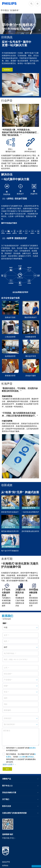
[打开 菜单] (38, 4)
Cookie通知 (22, 757)
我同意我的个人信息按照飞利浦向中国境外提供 (21, 749)
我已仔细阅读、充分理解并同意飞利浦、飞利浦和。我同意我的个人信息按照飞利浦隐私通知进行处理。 (21, 758)
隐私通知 (32, 748)
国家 (4, 623)
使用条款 (31, 757)
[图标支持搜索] (31, 4)
